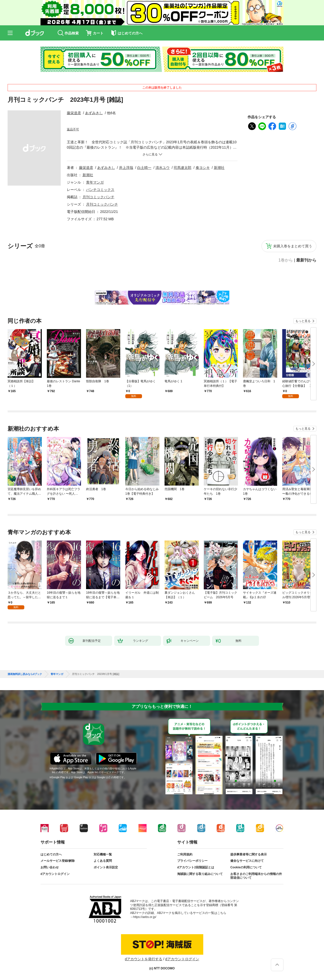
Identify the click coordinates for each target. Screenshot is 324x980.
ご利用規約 (185, 854)
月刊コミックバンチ (98, 197)
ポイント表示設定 (106, 867)
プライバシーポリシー (192, 861)
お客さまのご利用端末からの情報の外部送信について (256, 876)
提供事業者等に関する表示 (249, 854)
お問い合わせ (50, 867)
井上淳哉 (126, 168)
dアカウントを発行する (144, 959)
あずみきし (94, 113)
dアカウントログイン (55, 874)
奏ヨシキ (203, 168)
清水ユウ (163, 168)
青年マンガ (95, 182)
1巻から (286, 260)
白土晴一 (144, 168)
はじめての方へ (51, 854)
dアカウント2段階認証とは (196, 867)
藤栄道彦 (74, 113)
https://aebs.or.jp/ (145, 917)
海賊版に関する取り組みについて (200, 874)
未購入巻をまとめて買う (293, 246)
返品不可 (73, 129)
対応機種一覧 (103, 854)
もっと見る (303, 321)
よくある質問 (103, 861)
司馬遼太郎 (183, 168)
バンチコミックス (100, 190)
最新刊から (306, 260)
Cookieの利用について (246, 867)
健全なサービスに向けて (247, 861)
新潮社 (219, 168)
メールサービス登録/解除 (58, 861)
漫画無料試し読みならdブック (25, 674)
